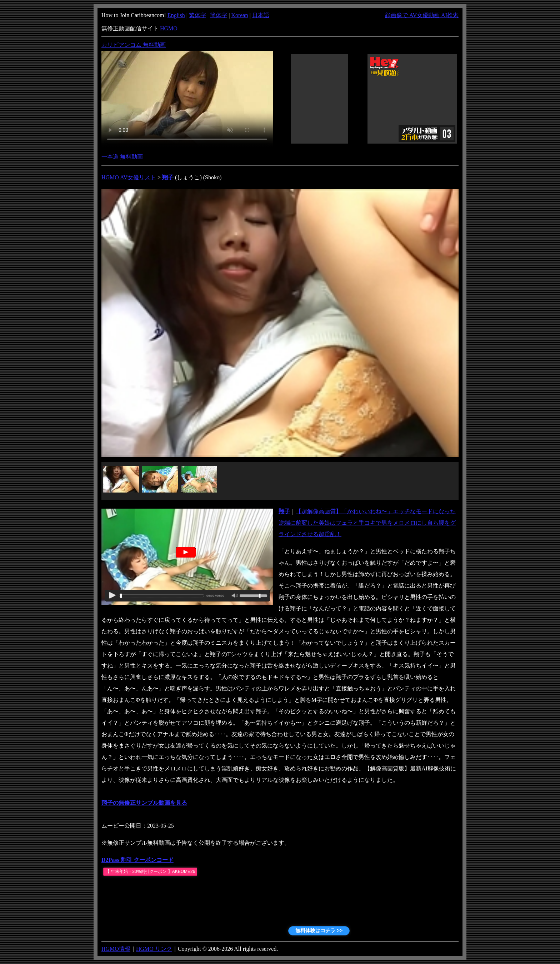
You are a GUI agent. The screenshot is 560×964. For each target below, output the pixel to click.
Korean (239, 15)
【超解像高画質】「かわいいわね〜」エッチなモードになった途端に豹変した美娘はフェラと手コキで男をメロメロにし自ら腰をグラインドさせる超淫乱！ (367, 523)
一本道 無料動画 (122, 157)
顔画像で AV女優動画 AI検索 (422, 15)
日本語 (261, 15)
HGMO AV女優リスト (129, 177)
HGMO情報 (116, 949)
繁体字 (197, 15)
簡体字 (219, 15)
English (176, 15)
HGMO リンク (154, 949)
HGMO (169, 28)
